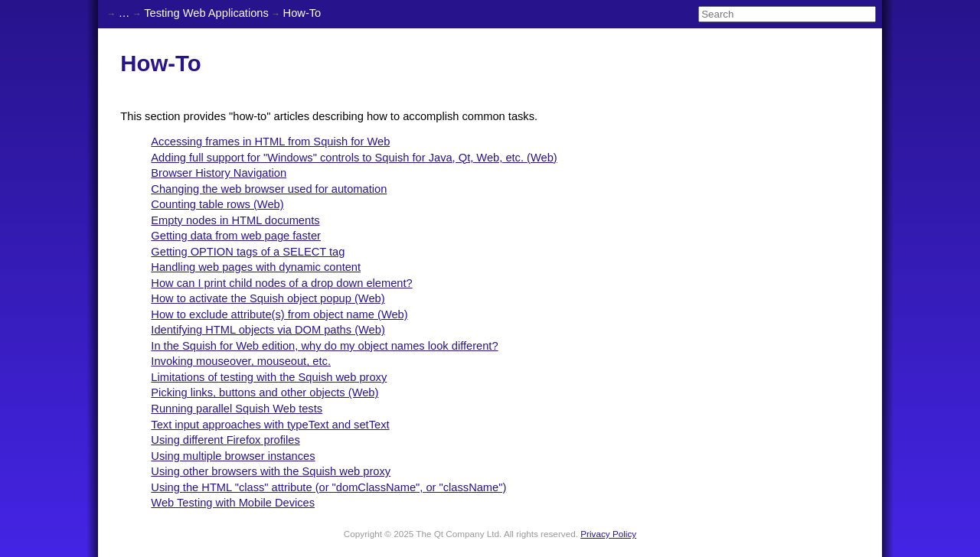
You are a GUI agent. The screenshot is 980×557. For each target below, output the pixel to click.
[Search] (787, 14)
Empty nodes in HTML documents (235, 220)
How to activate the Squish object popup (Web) (268, 298)
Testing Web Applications (206, 13)
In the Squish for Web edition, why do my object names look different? (324, 346)
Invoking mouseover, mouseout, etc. (241, 361)
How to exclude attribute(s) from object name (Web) (279, 314)
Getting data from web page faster (236, 236)
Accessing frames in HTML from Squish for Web (270, 142)
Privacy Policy (608, 534)
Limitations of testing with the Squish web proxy (269, 377)
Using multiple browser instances (233, 456)
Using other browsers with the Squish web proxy (271, 471)
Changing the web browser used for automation (269, 189)
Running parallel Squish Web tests (237, 409)
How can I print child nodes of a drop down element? (281, 283)
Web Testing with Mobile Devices (233, 503)
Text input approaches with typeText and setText (270, 425)
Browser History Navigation (219, 173)
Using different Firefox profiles (225, 440)
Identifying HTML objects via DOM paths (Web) (268, 330)
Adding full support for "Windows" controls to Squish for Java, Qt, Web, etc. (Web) (354, 158)
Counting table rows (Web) (217, 204)
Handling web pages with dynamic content (256, 267)
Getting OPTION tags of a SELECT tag (248, 252)
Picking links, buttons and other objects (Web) (265, 393)
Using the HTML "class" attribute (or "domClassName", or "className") (328, 487)
